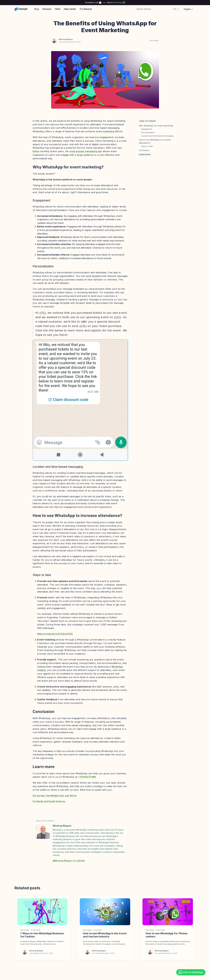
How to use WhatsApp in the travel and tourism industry (105, 935)
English (189, 9)
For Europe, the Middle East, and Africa (55, 796)
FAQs (58, 9)
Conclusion (144, 150)
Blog (37, 9)
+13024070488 (87, 777)
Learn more (145, 154)
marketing (108, 131)
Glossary (47, 9)
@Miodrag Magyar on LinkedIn (69, 861)
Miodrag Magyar (66, 39)
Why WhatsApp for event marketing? (156, 126)
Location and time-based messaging (157, 136)
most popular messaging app (86, 151)
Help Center (70, 9)
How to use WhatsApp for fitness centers (167, 935)
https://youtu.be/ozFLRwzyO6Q (55, 634)
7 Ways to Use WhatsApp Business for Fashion (42, 935)
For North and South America (49, 801)
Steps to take (147, 146)
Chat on (114, 2)
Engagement (147, 129)
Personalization (148, 132)
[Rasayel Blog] (22, 9)
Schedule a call (92, 2)
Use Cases (154, 41)
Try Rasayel (86, 9)
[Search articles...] (157, 9)
